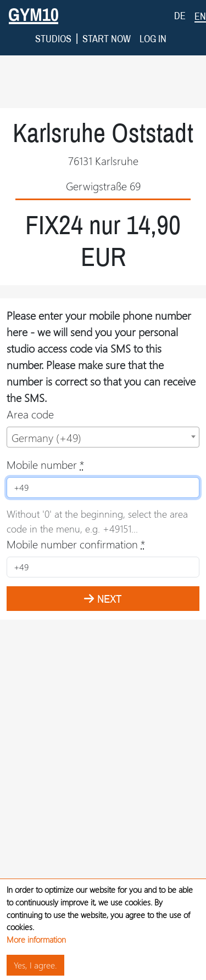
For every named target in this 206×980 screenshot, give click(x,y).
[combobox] (103, 406)
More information (36, 939)
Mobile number (45, 434)
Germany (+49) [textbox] (46, 407)
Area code (30, 383)
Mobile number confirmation (76, 513)
